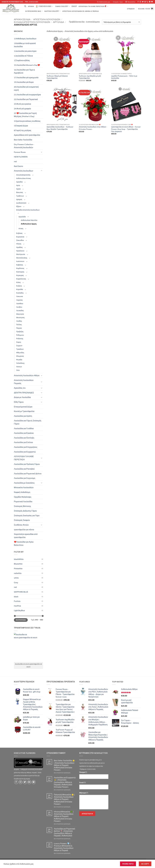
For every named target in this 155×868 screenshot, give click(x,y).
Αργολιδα (59, 22)
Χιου (18, 370)
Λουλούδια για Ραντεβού (24, 469)
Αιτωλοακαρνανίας (23, 175)
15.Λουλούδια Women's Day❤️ (27, 65)
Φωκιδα (19, 360)
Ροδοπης (20, 339)
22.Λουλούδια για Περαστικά (26, 99)
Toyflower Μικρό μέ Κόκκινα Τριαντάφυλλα (57, 77)
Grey (16, 582)
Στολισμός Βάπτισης (22, 506)
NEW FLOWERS (21, 157)
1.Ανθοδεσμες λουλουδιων (25, 39)
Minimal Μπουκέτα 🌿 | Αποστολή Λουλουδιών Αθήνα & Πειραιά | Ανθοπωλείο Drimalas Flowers (64, 816)
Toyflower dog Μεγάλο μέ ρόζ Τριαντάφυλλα (90, 77)
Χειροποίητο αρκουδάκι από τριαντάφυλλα (26, 536)
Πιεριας (19, 328)
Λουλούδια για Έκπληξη (24, 438)
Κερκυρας (20, 275)
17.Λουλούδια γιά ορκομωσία (26, 77)
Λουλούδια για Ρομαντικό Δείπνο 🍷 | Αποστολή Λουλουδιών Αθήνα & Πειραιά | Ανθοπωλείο (64, 832)
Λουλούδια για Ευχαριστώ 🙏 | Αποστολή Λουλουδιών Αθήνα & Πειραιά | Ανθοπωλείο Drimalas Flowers (65, 782)
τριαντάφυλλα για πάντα (24, 529)
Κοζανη (19, 286)
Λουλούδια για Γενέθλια (24, 428)
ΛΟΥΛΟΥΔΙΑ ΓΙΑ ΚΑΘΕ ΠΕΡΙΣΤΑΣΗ (24, 458)
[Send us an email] (145, 2)
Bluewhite (18, 564)
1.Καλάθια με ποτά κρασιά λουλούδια (25, 45)
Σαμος (19, 342)
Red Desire (18, 166)
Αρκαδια (19, 182)
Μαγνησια (20, 314)
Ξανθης (19, 321)
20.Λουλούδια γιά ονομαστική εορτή (26, 88)
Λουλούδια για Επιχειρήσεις (26, 447)
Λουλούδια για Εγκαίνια (24, 433)
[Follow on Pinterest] (150, 2)
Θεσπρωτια (21, 254)
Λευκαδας (20, 310)
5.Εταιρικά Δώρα (21, 126)
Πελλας (19, 325)
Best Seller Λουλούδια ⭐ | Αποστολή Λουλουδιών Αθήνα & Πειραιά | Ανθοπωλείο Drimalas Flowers (64, 765)
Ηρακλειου (20, 251)
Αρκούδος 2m (20, 388)
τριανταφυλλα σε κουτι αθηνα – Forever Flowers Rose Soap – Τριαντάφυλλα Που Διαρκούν (126, 129)
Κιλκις (18, 282)
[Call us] (147, 2)
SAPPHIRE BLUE (21, 592)
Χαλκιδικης (20, 363)
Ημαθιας (19, 247)
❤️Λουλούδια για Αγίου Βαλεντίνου (24, 543)
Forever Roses (44, 6)
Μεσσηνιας (20, 317)
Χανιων (19, 367)
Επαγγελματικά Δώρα (23, 407)
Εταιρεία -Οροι (118, 2)
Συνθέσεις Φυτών (21, 525)
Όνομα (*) (83, 772)
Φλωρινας (20, 356)
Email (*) (82, 782)
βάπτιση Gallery (52, 11)
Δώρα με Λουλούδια (22, 397)
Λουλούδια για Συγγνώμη (25, 478)
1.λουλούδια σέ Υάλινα (23, 56)
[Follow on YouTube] (152, 2)
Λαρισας (19, 300)
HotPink (17, 606)
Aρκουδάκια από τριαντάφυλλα (27, 135)
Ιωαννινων (20, 261)
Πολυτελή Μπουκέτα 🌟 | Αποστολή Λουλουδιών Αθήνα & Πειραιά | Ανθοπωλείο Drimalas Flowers (64, 799)
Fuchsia (17, 601)
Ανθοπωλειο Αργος (29, 224)
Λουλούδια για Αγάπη (23, 416)
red (15, 161)
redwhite (18, 573)
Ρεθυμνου (20, 335)
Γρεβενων (20, 196)
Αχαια (18, 189)
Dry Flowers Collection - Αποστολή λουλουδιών (24, 146)
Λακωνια (20, 296)
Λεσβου (19, 307)
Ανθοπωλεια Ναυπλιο (29, 220)
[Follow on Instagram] (140, 2)
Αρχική (31, 6)
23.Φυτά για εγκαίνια (22, 104)
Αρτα (18, 185)
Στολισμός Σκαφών (22, 520)
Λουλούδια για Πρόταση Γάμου (27, 464)
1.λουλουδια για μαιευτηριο (25, 51)
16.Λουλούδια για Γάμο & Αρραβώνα (24, 71)
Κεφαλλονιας (21, 279)
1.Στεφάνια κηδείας (22, 60)
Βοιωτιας (20, 192)
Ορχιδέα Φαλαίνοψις (23, 497)
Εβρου (19, 206)
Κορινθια (20, 289)
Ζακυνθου (20, 240)
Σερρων (19, 346)
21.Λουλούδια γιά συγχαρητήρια (27, 95)
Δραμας (19, 199)
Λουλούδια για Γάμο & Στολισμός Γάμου (28, 422)
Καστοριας (20, 272)
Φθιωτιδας (20, 353)
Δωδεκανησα (21, 203)
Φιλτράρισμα (21, 620)
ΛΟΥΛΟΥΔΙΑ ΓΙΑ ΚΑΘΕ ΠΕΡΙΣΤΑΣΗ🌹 (93, 6)
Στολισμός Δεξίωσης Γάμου (25, 511)
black (16, 596)
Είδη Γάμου (19, 402)
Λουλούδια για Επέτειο (23, 442)
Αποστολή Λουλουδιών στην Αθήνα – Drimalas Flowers (93, 128)
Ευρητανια (20, 237)
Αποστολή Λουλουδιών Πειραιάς (24, 382)
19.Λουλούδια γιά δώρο (24, 82)
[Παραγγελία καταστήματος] (122, 22)
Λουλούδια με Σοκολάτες (24, 483)
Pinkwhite (18, 568)
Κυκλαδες (20, 293)
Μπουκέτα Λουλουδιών (24, 487)
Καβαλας (20, 265)
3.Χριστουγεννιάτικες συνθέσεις (27, 121)
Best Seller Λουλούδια (23, 140)
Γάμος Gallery (63, 6)
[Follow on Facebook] (138, 2)
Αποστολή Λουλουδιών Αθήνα (27, 375)
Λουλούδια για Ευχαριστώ (25, 452)
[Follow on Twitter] (143, 2)
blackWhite (19, 559)
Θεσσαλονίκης (22, 258)
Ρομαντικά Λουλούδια (23, 501)
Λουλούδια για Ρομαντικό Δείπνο (28, 473)
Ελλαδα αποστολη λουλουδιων (32, 22)
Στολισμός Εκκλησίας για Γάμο (27, 515)
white (16, 578)
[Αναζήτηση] (25, 6)
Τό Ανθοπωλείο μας (104, 2)
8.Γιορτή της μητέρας (23, 130)
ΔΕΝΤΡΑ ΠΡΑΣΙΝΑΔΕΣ (24, 393)
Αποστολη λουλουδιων (47, 19)
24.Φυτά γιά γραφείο (22, 109)
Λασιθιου (20, 303)
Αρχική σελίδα (22, 19)
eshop (74, 6)
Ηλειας (19, 244)
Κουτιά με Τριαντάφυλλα (24, 411)
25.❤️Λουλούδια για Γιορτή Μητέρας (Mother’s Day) (25, 115)
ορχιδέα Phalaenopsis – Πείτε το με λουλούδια (124, 77)
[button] (130, 2)
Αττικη (21, 228)
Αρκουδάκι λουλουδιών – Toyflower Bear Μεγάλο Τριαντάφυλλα (60, 128)
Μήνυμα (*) (84, 793)
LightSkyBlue (19, 610)
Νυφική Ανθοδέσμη (22, 492)
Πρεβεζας (20, 332)
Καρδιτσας (20, 268)
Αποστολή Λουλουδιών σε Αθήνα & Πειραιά (81, 11)
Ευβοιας (19, 233)
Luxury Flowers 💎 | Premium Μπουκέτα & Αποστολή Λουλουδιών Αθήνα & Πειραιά (64, 847)
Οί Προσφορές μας (34, 11)
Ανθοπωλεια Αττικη (24, 178)
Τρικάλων (20, 349)
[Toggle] (42, 152)
